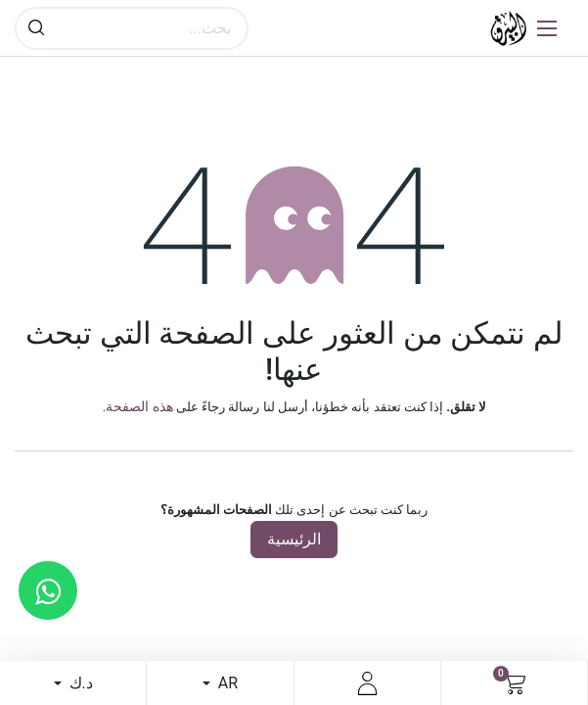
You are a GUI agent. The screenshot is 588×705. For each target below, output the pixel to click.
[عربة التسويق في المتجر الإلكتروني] (514, 683)
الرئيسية (294, 539)
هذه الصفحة (139, 406)
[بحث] (36, 28)
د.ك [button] (79, 683)
